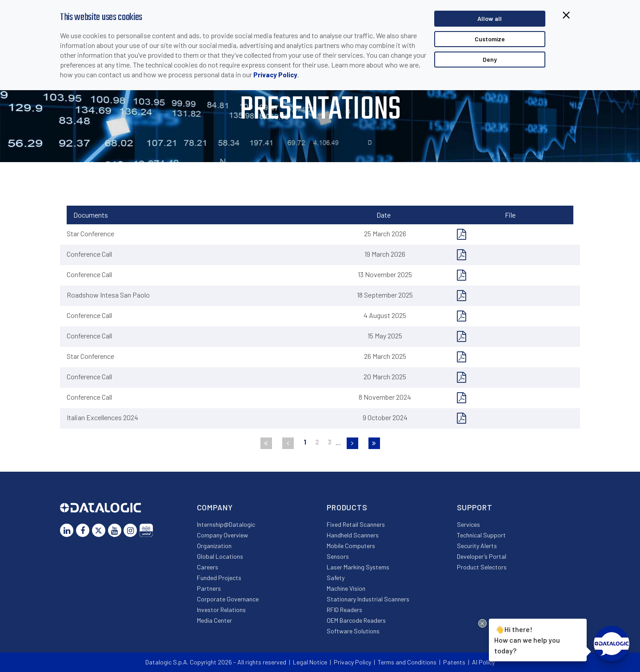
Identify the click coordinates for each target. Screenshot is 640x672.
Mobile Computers (351, 546)
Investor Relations (221, 610)
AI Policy (483, 662)
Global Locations (220, 556)
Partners (209, 588)
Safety (336, 578)
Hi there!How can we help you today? (527, 639)
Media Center (214, 620)
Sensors (338, 556)
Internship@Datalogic (226, 524)
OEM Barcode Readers (356, 620)
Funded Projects (219, 578)
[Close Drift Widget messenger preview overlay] (482, 623)
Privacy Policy (275, 75)
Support (475, 507)
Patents (454, 662)
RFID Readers (344, 610)
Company (215, 507)
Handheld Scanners (353, 535)
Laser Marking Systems (358, 567)
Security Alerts (477, 546)
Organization (214, 546)
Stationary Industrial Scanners (368, 599)
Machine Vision (346, 588)
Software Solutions (353, 631)
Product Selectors (482, 567)
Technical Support (481, 535)
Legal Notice (310, 662)
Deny (490, 59)
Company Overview (222, 535)
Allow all (490, 18)
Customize (490, 39)
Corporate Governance (228, 599)
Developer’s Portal (482, 556)
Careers (208, 567)
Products (347, 507)
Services (468, 524)
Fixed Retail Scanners (356, 524)
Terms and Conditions (407, 662)
